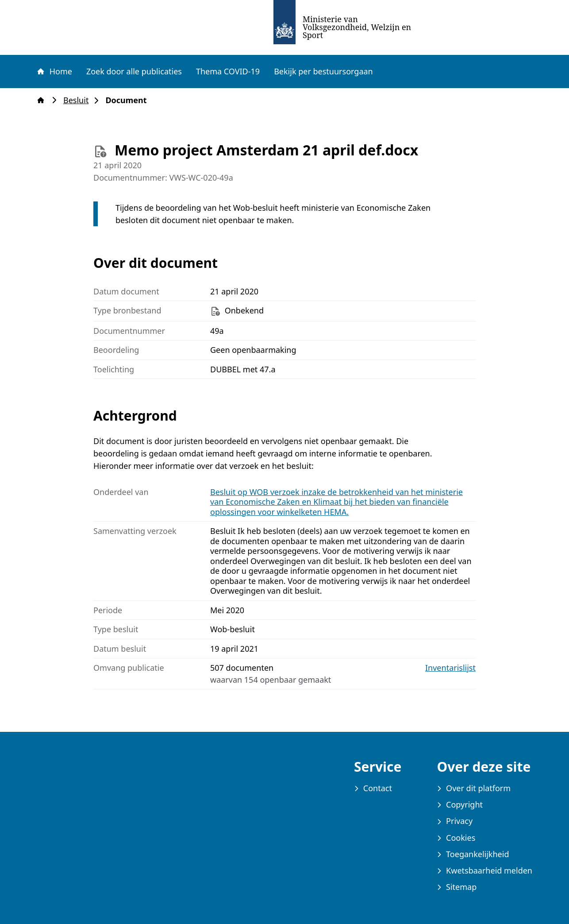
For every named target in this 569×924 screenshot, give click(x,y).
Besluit (79, 100)
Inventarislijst (450, 668)
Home (54, 71)
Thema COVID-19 (228, 71)
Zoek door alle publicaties (134, 71)
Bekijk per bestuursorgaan (323, 71)
